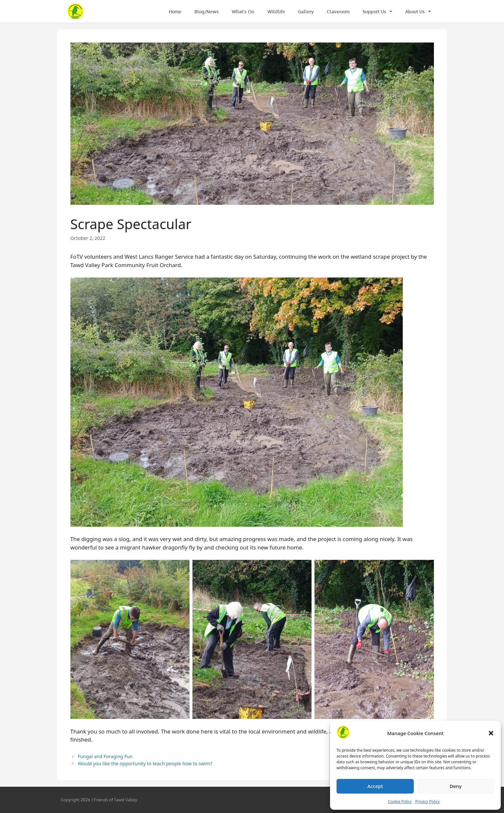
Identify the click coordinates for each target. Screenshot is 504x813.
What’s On (243, 12)
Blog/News (207, 12)
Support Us (377, 11)
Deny (456, 786)
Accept (375, 786)
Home (175, 12)
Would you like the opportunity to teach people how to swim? (145, 764)
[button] (491, 733)
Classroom (338, 12)
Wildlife (276, 12)
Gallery (306, 12)
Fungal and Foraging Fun (105, 756)
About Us (418, 11)
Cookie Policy (400, 801)
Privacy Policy (427, 801)
